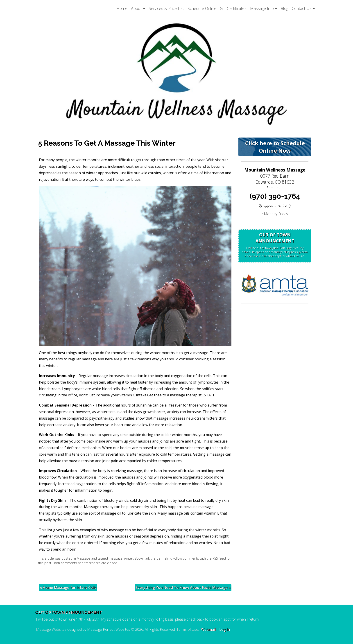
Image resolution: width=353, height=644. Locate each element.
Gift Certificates (233, 8)
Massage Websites (51, 629)
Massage (84, 558)
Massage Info (264, 8)
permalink (164, 558)
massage (116, 558)
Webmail (208, 629)
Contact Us (303, 8)
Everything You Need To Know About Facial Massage (183, 588)
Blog (284, 8)
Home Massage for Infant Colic (68, 588)
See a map (275, 188)
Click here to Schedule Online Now (275, 147)
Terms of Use (187, 629)
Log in (225, 629)
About (138, 8)
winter (129, 558)
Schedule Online (202, 8)
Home (122, 8)
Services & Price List (166, 8)
